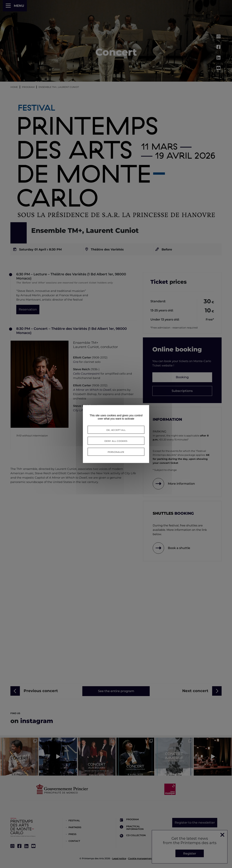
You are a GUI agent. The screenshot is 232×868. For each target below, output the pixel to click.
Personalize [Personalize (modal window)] (116, 452)
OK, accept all (116, 430)
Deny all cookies (116, 441)
